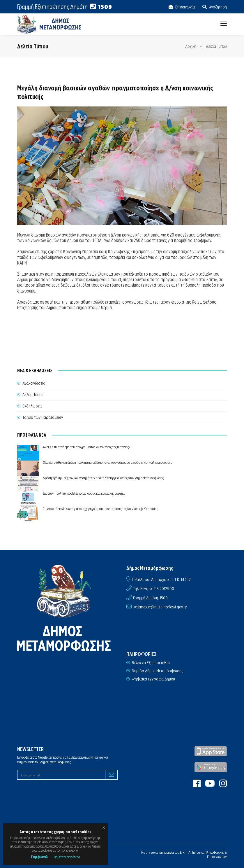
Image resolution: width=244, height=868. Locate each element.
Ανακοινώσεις (33, 383)
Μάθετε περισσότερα (67, 857)
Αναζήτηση (218, 7)
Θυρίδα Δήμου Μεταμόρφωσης (157, 671)
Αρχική (191, 46)
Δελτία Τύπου (216, 46)
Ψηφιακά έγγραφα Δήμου (153, 679)
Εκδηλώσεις (32, 406)
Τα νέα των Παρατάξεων (43, 417)
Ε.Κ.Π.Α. (186, 852)
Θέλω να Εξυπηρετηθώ (151, 663)
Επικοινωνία (185, 7)
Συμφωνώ (39, 857)
